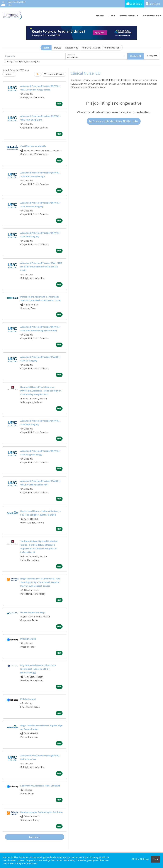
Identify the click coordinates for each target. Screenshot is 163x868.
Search (46, 48)
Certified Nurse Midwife (33, 146)
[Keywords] (35, 56)
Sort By (8, 74)
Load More (35, 837)
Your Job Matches (91, 48)
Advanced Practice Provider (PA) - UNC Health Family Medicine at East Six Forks (41, 267)
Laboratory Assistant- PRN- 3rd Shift (40, 786)
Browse (57, 48)
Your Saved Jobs (112, 48)
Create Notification (54, 74)
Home (100, 15)
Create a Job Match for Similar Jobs (114, 121)
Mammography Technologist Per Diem (42, 812)
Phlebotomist (28, 639)
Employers (153, 4)
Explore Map (72, 48)
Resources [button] (151, 15)
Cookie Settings (140, 859)
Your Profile (129, 15)
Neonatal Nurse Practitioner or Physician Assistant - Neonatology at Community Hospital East (41, 391)
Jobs (112, 15)
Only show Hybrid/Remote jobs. (24, 61)
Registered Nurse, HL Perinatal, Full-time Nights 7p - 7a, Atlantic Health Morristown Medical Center (41, 582)
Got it (156, 859)
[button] (152, 56)
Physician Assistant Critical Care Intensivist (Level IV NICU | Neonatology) (38, 669)
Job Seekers (134, 4)
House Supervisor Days (33, 612)
